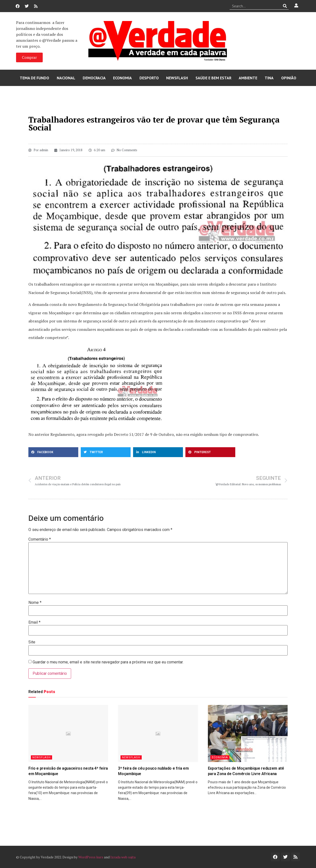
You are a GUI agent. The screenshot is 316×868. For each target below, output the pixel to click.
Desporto (149, 78)
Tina (269, 78)
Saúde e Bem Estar (213, 78)
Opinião (289, 78)
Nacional (66, 78)
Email (34, 622)
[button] (53, 452)
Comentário (40, 539)
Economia (122, 78)
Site (32, 642)
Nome (35, 603)
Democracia (94, 78)
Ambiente (248, 78)
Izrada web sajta (123, 857)
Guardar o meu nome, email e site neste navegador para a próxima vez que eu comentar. (108, 662)
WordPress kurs (91, 857)
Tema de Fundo (34, 78)
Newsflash (177, 78)
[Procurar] (285, 6)
